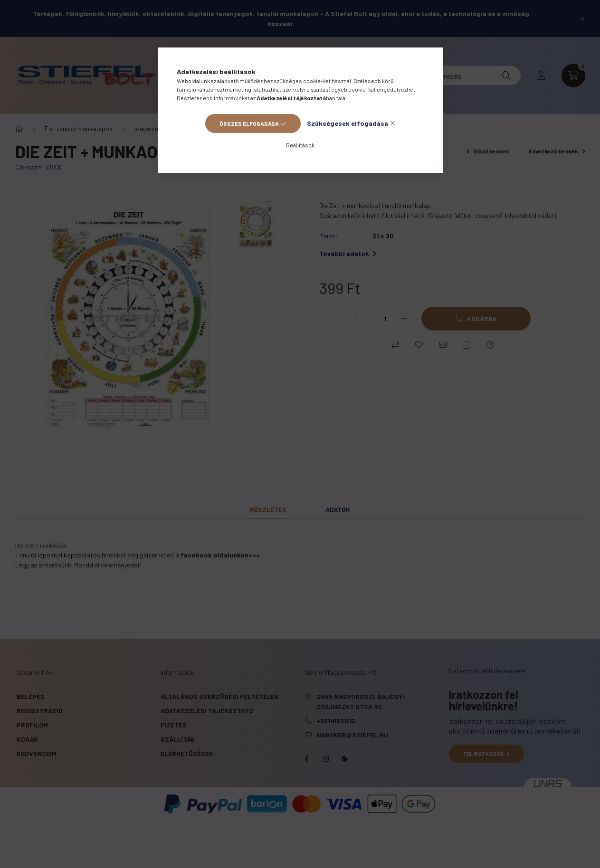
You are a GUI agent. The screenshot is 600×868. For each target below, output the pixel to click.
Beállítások (300, 145)
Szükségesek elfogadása (348, 123)
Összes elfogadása (249, 123)
